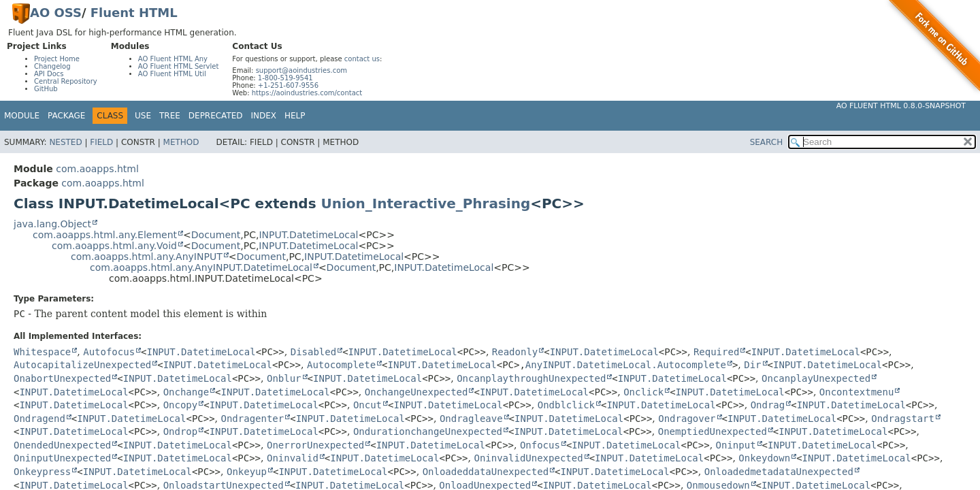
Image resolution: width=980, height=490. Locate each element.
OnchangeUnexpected (416, 392)
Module (22, 116)
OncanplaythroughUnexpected (531, 378)
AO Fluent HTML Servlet (179, 66)
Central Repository (66, 81)
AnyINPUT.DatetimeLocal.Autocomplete (626, 365)
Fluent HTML (134, 13)
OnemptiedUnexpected (713, 431)
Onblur (284, 378)
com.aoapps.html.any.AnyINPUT (147, 257)
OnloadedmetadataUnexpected (779, 472)
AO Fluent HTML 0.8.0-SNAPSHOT (901, 106)
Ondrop (181, 431)
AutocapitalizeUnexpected (82, 365)
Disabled (313, 352)
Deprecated (216, 116)
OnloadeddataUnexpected (486, 472)
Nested (65, 142)
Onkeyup (247, 472)
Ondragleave (471, 419)
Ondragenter (253, 419)
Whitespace (42, 352)
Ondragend (39, 419)
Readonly (515, 352)
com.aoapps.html (97, 169)
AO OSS (56, 13)
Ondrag (768, 405)
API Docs (49, 74)
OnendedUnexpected (62, 445)
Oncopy (181, 405)
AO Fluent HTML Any (173, 59)
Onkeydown (764, 458)
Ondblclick (566, 405)
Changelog (52, 66)
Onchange (186, 392)
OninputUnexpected (62, 458)
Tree (170, 116)
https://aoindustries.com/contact (307, 93)
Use (143, 116)
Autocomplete (341, 365)
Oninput (736, 445)
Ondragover (687, 419)
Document (216, 235)
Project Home (57, 59)
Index (264, 116)
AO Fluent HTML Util (172, 74)
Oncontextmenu (857, 392)
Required (716, 352)
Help (295, 116)
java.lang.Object (52, 224)
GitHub (46, 89)
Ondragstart (903, 419)
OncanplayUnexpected (816, 378)
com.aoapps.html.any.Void (114, 246)
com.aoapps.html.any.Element (105, 235)
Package (66, 116)
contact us (362, 59)
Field (101, 142)
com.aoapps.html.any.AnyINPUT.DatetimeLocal (201, 267)
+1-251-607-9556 (288, 85)
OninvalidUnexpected (528, 458)
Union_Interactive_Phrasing (426, 203)
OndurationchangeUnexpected (428, 431)
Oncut (367, 405)
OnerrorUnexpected (315, 445)
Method (181, 142)
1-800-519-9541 (285, 78)
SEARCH (767, 142)
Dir (752, 365)
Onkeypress (42, 472)
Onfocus (540, 445)
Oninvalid (293, 458)
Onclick (643, 392)
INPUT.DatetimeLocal (308, 235)
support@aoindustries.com (301, 70)
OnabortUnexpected (62, 378)
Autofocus (109, 352)
